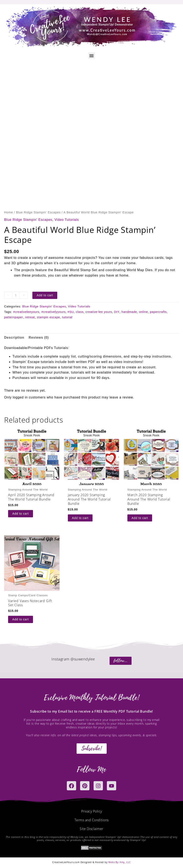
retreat (30, 317)
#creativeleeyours (26, 312)
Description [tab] (14, 337)
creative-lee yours (99, 312)
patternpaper (14, 317)
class (80, 312)
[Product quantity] (16, 295)
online (143, 312)
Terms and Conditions (92, 820)
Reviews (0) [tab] (39, 337)
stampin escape (49, 317)
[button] (92, 56)
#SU (71, 312)
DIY (117, 312)
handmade (129, 312)
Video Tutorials (67, 220)
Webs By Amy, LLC (120, 862)
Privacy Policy (92, 811)
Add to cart (45, 295)
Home (9, 212)
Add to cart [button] (20, 514)
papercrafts (158, 312)
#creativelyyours (53, 312)
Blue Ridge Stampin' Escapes (38, 212)
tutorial (67, 317)
